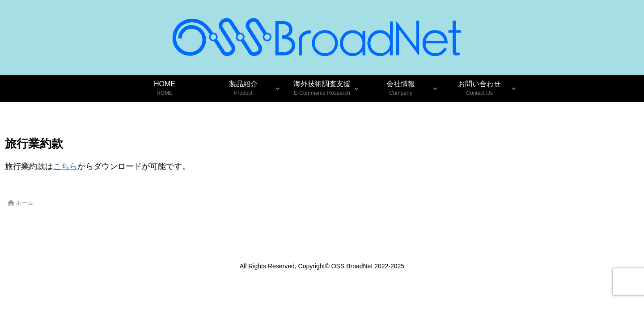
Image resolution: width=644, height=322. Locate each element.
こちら (65, 166)
